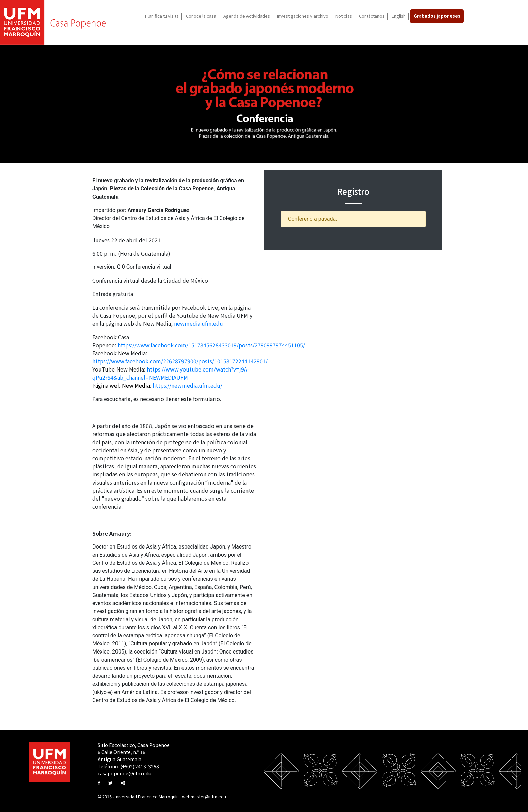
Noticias (344, 16)
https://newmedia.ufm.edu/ (187, 385)
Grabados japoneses (437, 16)
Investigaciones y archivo (303, 16)
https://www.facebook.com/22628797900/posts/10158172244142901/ (180, 361)
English (399, 16)
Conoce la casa (201, 16)
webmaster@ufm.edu (204, 796)
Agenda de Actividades (247, 16)
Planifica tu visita (162, 16)
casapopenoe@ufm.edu (124, 773)
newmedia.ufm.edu (199, 323)
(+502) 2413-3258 (140, 766)
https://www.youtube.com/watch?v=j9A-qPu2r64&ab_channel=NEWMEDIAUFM (171, 373)
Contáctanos (372, 16)
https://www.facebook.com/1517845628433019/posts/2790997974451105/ (211, 345)
